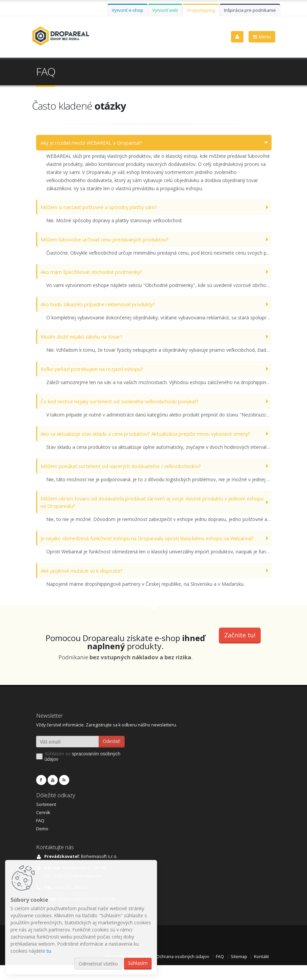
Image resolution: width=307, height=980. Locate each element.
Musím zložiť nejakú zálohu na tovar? (86, 336)
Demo (42, 844)
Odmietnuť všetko (98, 964)
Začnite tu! (240, 650)
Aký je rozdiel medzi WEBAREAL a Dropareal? (96, 142)
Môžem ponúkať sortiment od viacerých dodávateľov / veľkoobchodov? (127, 473)
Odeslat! (111, 756)
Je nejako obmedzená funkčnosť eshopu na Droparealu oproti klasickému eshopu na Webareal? (144, 549)
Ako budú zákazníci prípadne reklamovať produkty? (104, 304)
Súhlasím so (83, 771)
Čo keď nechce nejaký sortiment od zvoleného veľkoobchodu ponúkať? (127, 401)
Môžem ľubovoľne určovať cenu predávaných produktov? (110, 239)
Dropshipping (201, 10)
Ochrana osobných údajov (183, 971)
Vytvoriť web (165, 10)
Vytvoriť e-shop (127, 10)
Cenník (43, 827)
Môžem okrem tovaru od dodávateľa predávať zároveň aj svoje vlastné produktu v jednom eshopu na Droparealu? (150, 509)
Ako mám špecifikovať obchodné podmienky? (96, 272)
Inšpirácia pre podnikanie (250, 10)
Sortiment (46, 819)
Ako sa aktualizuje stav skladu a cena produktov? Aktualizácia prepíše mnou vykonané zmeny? (146, 437)
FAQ (40, 835)
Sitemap (239, 971)
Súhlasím (138, 963)
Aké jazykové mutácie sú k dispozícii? (86, 585)
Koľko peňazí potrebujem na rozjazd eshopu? (96, 369)
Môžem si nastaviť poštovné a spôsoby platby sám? (103, 207)
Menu (262, 37)
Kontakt (261, 971)
